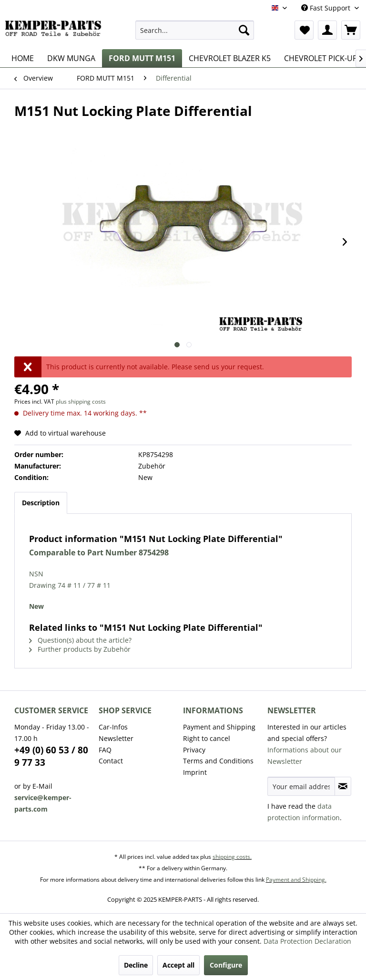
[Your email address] (301, 786)
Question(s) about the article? (80, 640)
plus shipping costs (81, 401)
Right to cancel (207, 738)
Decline (136, 965)
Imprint (195, 772)
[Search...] (195, 30)
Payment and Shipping (219, 727)
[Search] (244, 30)
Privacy (194, 750)
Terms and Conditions (218, 761)
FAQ (105, 750)
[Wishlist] (304, 30)
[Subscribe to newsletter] (343, 786)
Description (41, 503)
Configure (226, 965)
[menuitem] (195, 30)
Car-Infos (113, 727)
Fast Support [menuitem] (327, 8)
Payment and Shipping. (296, 880)
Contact (111, 761)
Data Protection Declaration (307, 941)
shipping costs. (232, 857)
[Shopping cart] (351, 30)
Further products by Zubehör (80, 649)
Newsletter (116, 738)
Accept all (178, 965)
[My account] (327, 30)
